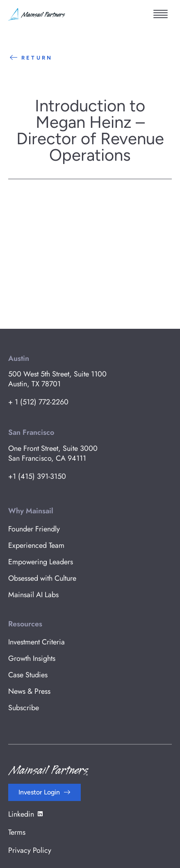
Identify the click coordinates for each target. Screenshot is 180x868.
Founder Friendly (34, 529)
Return (30, 58)
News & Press (29, 691)
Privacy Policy (30, 850)
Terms (17, 832)
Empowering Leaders (41, 562)
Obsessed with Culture (42, 578)
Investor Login (39, 792)
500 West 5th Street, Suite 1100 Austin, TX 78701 (57, 379)
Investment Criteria (36, 642)
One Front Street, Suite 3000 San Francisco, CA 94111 (53, 453)
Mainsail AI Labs (33, 595)
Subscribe (24, 708)
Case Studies (28, 675)
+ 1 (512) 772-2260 (38, 402)
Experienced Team (36, 545)
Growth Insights (32, 658)
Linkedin (26, 814)
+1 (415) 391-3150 (37, 476)
